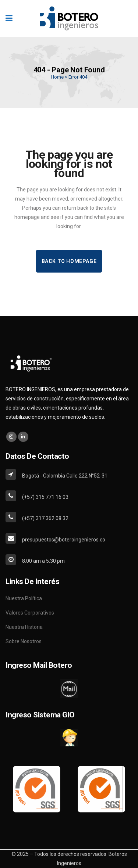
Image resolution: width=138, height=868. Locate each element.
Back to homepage (69, 261)
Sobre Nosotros (24, 641)
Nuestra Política (24, 598)
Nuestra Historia (24, 627)
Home (57, 77)
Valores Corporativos (30, 613)
